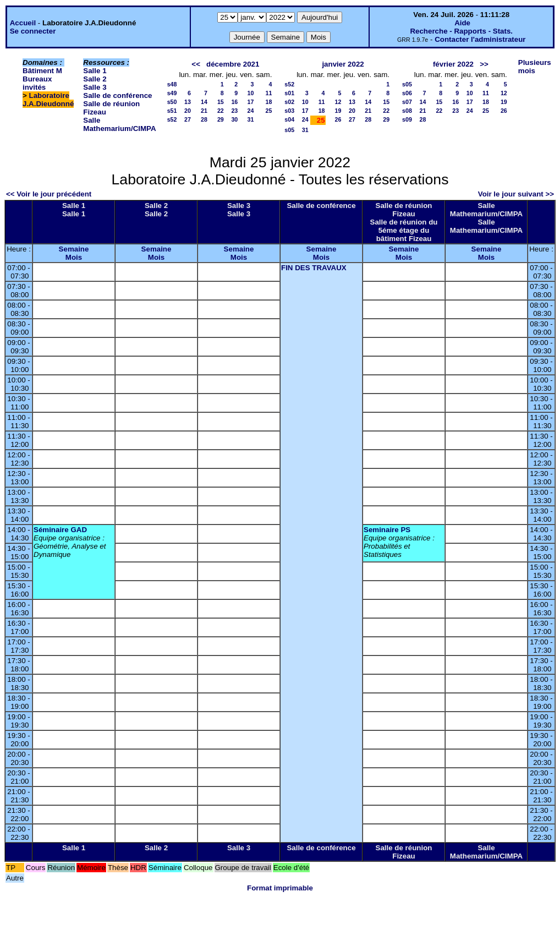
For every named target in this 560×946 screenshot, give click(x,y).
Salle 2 (95, 79)
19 (338, 111)
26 (338, 119)
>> (484, 64)
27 (188, 119)
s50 (172, 102)
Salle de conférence (117, 95)
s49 (172, 93)
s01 (289, 93)
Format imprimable (280, 888)
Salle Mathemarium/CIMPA (119, 124)
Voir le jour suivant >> (516, 194)
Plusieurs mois (535, 67)
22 (221, 111)
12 (338, 102)
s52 (172, 119)
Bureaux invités (37, 83)
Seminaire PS (387, 530)
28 (204, 119)
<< (196, 64)
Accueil (23, 23)
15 (221, 102)
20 (188, 111)
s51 (172, 111)
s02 (289, 102)
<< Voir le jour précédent (49, 194)
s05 (289, 130)
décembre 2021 (233, 64)
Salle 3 (95, 87)
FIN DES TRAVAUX (314, 268)
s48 (172, 84)
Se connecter (33, 31)
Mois (74, 257)
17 (251, 102)
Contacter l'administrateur (480, 39)
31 (251, 119)
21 (204, 111)
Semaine (74, 249)
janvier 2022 (343, 64)
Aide (462, 23)
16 (234, 102)
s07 (407, 102)
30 (234, 119)
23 (234, 111)
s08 (407, 111)
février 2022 (453, 64)
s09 (407, 119)
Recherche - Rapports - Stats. (461, 31)
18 (268, 102)
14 (204, 102)
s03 (289, 111)
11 (268, 93)
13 (188, 102)
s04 (289, 119)
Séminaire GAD (60, 530)
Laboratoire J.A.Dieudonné (48, 100)
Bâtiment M (42, 71)
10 (251, 93)
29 (221, 119)
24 (251, 111)
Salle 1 (95, 71)
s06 (407, 93)
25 (268, 111)
